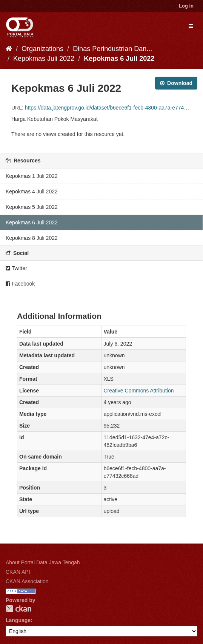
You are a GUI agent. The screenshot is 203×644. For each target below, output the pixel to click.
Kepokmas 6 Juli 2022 (119, 59)
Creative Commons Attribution (139, 391)
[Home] (9, 49)
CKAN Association (27, 581)
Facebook (20, 284)
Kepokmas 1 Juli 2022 (32, 176)
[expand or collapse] (191, 26)
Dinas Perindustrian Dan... (112, 49)
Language (18, 620)
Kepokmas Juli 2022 (44, 59)
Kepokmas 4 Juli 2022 (32, 192)
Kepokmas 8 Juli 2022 (32, 238)
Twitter (16, 268)
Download (176, 83)
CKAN (18, 609)
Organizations (42, 49)
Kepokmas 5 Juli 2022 (32, 207)
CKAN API (18, 572)
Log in (186, 6)
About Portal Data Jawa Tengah (43, 562)
